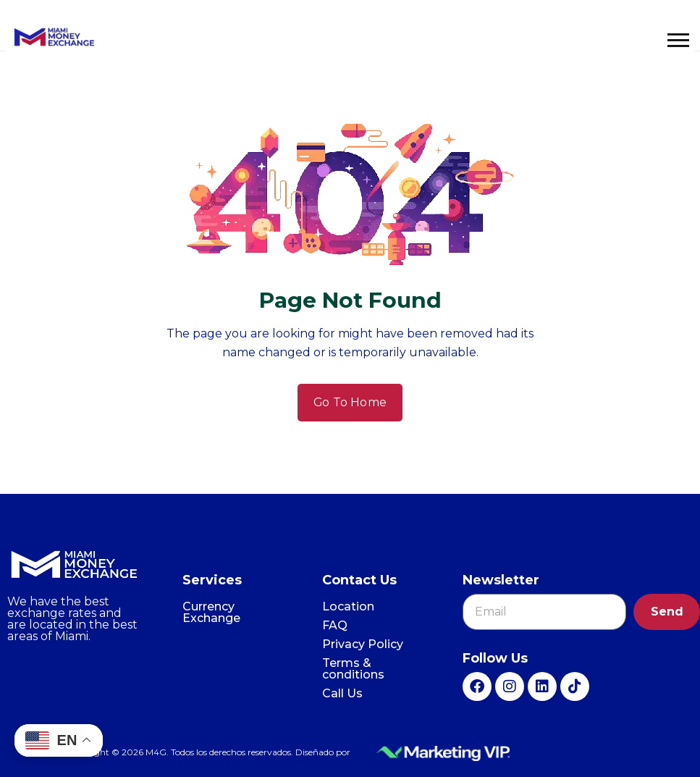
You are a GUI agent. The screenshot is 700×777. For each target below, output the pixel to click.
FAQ (335, 625)
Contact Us (359, 580)
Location (348, 606)
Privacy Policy (363, 644)
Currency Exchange (211, 612)
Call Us (342, 693)
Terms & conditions (353, 669)
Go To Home (350, 402)
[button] (678, 40)
